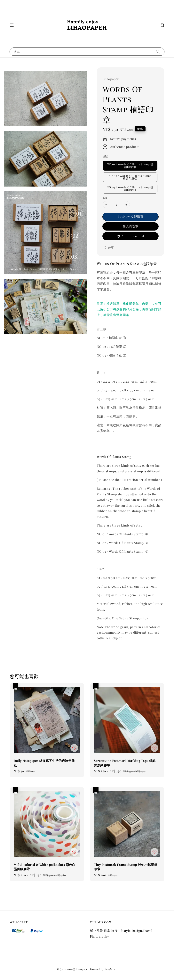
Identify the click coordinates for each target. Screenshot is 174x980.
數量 (105, 198)
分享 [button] (108, 247)
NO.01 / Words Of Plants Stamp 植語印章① (130, 166)
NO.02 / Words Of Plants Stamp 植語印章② (130, 177)
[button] (12, 25)
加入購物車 (130, 226)
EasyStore (111, 969)
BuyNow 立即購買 (130, 217)
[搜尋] (158, 52)
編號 (105, 156)
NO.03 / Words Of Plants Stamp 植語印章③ (130, 189)
